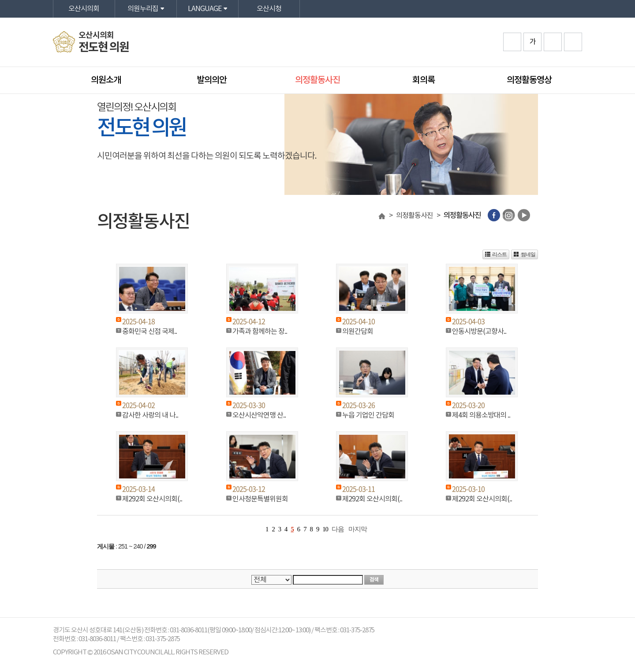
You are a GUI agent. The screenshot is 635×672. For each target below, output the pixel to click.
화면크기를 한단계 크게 (512, 42)
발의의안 (212, 80)
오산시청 (269, 9)
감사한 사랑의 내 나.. (150, 415)
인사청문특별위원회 (260, 499)
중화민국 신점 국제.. (149, 332)
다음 (338, 529)
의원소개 (106, 80)
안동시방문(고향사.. (479, 332)
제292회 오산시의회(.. (152, 499)
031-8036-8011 (97, 639)
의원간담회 (358, 332)
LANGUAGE (205, 9)
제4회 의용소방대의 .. (481, 415)
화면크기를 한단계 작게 (553, 42)
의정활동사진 (317, 80)
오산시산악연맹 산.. (259, 415)
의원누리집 (143, 9)
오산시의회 (84, 9)
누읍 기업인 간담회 (368, 415)
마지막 (358, 529)
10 (325, 529)
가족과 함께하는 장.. (260, 332)
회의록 (424, 80)
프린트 (573, 42)
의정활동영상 (529, 80)
